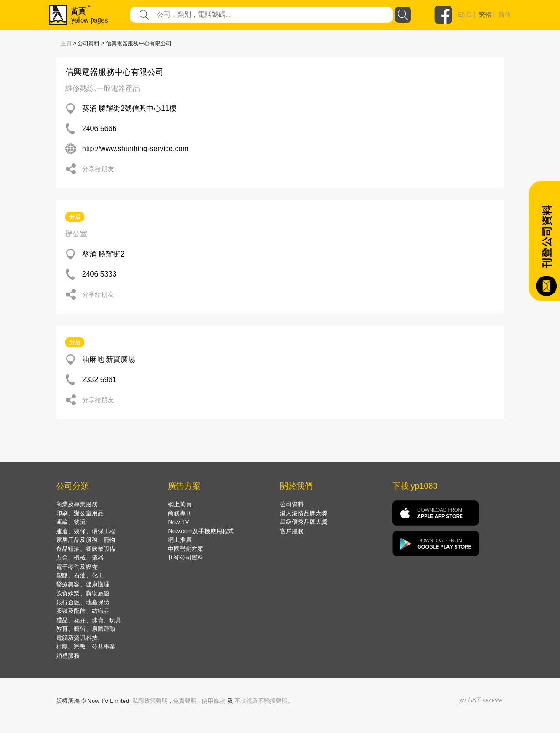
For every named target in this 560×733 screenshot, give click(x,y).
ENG (465, 15)
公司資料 (292, 504)
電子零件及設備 (77, 567)
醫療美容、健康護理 (83, 584)
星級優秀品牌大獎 (304, 522)
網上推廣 (180, 540)
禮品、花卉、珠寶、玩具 (89, 620)
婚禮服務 (68, 656)
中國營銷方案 (186, 549)
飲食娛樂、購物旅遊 (83, 593)
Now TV (178, 522)
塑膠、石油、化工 (80, 575)
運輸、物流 (71, 522)
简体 (505, 15)
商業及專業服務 (77, 504)
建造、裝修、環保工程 (86, 531)
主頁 (66, 43)
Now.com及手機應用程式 (201, 531)
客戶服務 (292, 531)
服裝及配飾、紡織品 (83, 611)
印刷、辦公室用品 (80, 513)
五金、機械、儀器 (80, 558)
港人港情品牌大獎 (304, 513)
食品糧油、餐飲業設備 (86, 549)
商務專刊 (180, 513)
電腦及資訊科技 (77, 638)
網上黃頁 (180, 504)
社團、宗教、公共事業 (86, 647)
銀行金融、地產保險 (83, 602)
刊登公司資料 (186, 558)
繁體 (485, 15)
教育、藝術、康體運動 (86, 629)
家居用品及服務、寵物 (86, 540)
